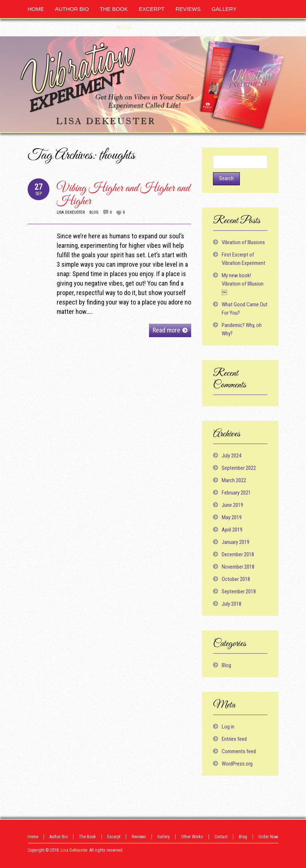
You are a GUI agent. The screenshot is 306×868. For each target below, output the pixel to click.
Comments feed (239, 751)
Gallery (164, 837)
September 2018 (239, 592)
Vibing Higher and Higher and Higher (123, 195)
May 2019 (232, 517)
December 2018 (238, 554)
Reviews (139, 837)
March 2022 (234, 480)
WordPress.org (237, 764)
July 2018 (231, 604)
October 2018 (236, 579)
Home (33, 837)
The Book (87, 837)
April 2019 (232, 530)
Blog (94, 212)
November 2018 (238, 567)
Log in (228, 727)
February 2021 (236, 493)
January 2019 (235, 542)
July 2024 (231, 456)
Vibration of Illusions (243, 242)
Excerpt (114, 837)
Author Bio (59, 837)
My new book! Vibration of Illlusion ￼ (243, 284)
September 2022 (239, 468)
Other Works (192, 837)
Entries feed (234, 739)
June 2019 (232, 505)
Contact (221, 837)
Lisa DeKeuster (71, 212)
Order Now (268, 837)
